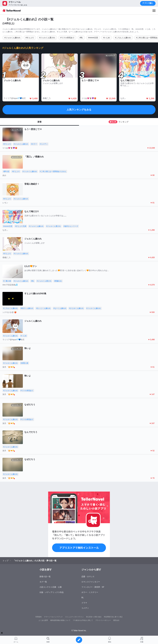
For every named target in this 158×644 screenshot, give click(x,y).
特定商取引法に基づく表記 (113, 617)
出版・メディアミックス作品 (52, 592)
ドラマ (84, 603)
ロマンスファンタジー (91, 582)
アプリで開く (148, 3)
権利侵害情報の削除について (60, 620)
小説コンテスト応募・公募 (51, 587)
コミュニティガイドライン (74, 617)
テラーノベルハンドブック (53, 617)
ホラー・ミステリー (90, 592)
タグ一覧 (43, 582)
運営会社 (116, 620)
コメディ (85, 608)
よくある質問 (43, 620)
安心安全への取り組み (94, 617)
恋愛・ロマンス (88, 577)
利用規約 (39, 617)
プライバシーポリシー (103, 620)
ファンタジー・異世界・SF (93, 587)
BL (83, 598)
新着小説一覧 (45, 577)
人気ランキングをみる (79, 110)
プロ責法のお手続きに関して (83, 620)
